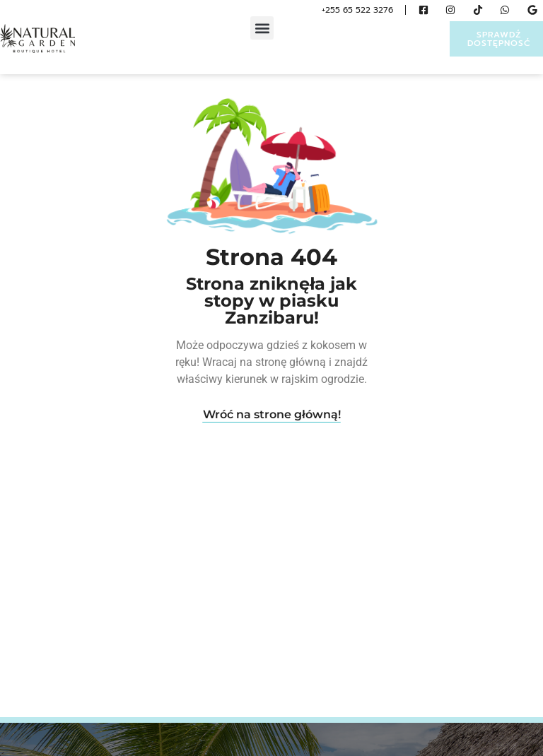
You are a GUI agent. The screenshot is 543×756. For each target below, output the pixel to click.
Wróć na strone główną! (272, 414)
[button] (262, 28)
